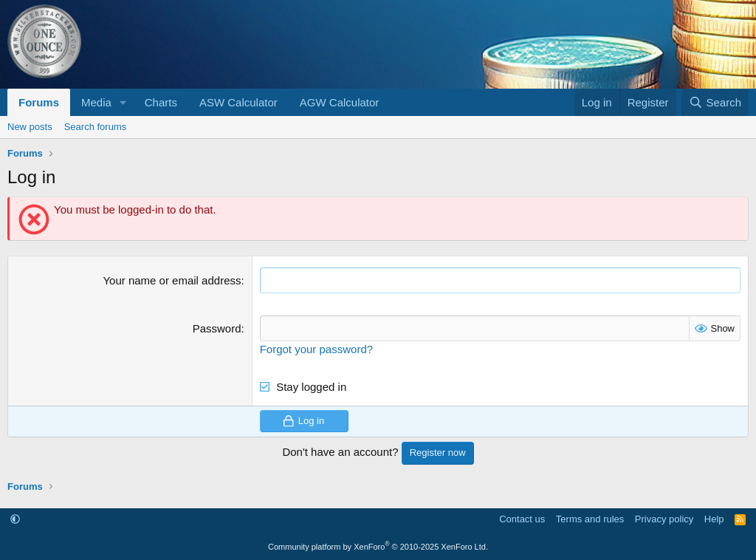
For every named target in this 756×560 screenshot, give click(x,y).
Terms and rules (590, 519)
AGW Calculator (340, 102)
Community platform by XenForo (378, 547)
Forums (39, 102)
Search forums (96, 127)
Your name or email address (172, 280)
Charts (161, 102)
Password (217, 328)
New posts (30, 127)
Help (714, 519)
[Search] (715, 102)
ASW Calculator (238, 102)
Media (96, 102)
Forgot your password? (316, 349)
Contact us (522, 519)
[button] (123, 102)
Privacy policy (664, 519)
